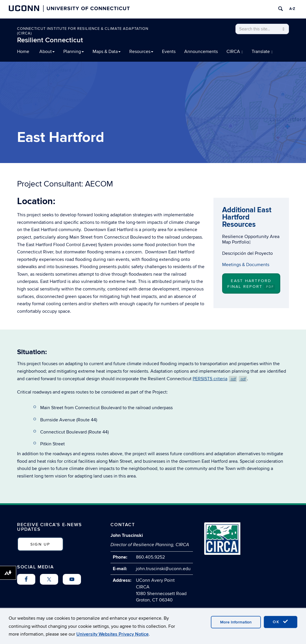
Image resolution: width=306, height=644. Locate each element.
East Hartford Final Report (251, 284)
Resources (141, 52)
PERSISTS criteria (220, 379)
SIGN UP (40, 544)
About (47, 52)
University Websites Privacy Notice (113, 634)
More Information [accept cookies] (236, 622)
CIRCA (235, 52)
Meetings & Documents (246, 265)
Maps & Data (107, 52)
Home (23, 52)
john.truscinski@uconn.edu (163, 569)
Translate (262, 52)
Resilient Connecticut (50, 40)
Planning (74, 52)
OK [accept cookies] (281, 622)
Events (169, 52)
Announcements (201, 52)
